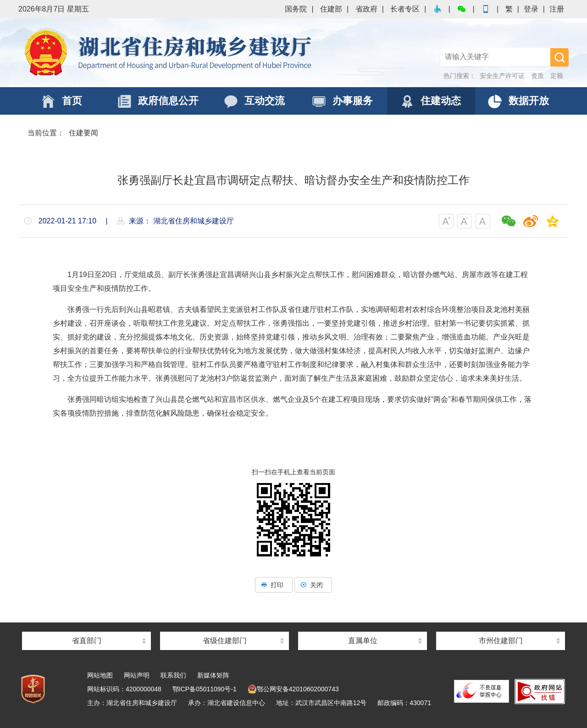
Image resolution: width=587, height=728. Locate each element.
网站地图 (100, 675)
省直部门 (87, 641)
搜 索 (559, 57)
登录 (531, 9)
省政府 (366, 9)
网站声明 (137, 675)
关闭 (313, 585)
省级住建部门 (225, 641)
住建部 (331, 9)
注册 (557, 9)
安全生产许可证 (502, 76)
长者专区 (405, 9)
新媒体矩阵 (213, 675)
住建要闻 (83, 133)
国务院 (296, 9)
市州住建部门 (501, 641)
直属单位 (363, 641)
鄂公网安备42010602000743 (293, 689)
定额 (557, 76)
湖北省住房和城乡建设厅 (170, 53)
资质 (537, 76)
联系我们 (173, 675)
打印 (274, 585)
